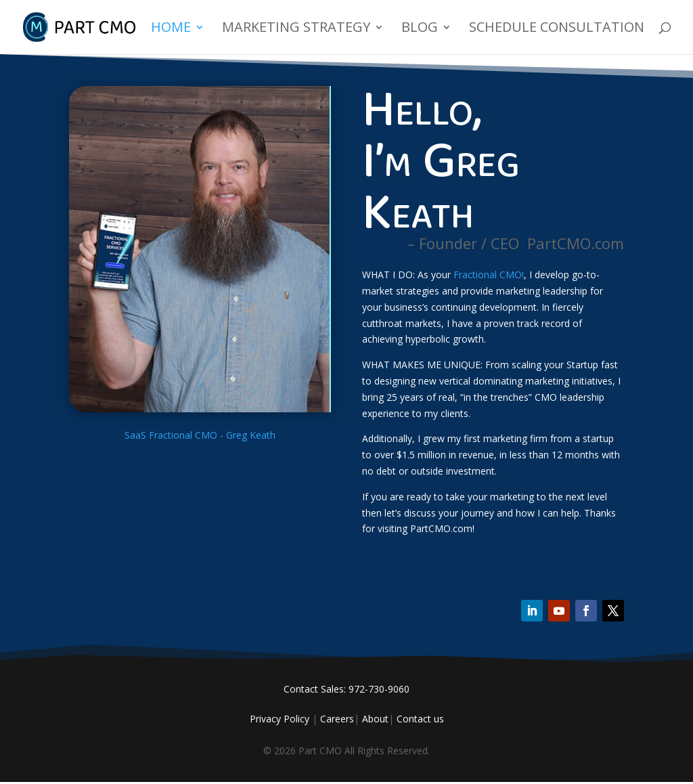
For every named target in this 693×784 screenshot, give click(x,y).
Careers (337, 719)
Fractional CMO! (489, 275)
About (375, 719)
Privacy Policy (280, 719)
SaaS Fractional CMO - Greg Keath (200, 435)
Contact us (420, 719)
